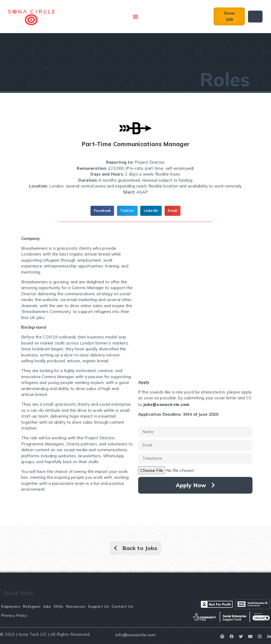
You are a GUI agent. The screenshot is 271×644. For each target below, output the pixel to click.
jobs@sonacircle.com (166, 404)
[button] (135, 17)
